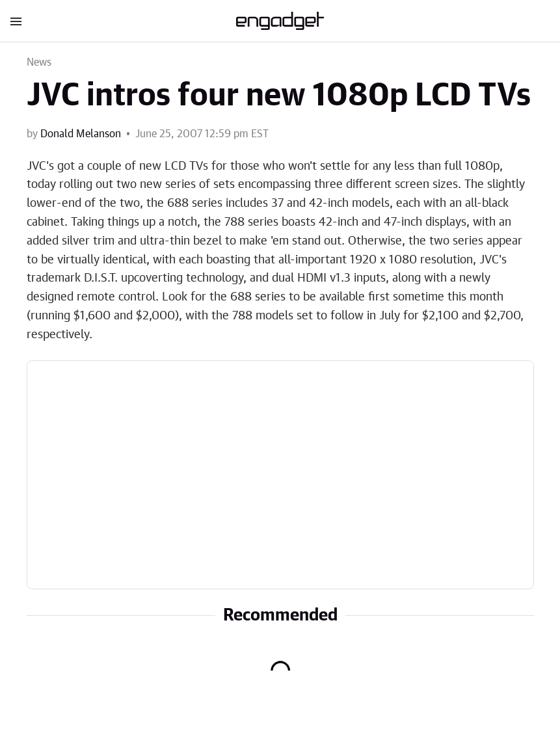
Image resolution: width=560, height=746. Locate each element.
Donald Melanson (81, 134)
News (39, 62)
